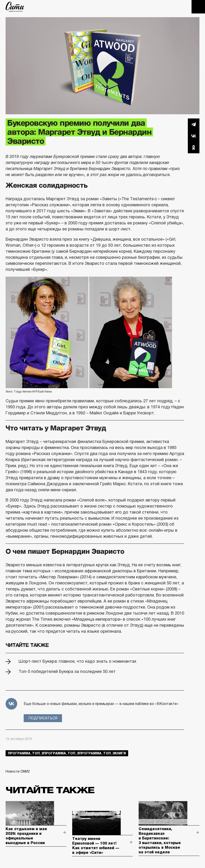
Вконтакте (194, 136)
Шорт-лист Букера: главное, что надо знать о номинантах (77, 661)
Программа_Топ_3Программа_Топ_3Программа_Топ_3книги (67, 753)
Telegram (194, 124)
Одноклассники (194, 147)
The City (15, 7)
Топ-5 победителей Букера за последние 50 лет (67, 671)
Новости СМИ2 (18, 771)
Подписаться (43, 718)
